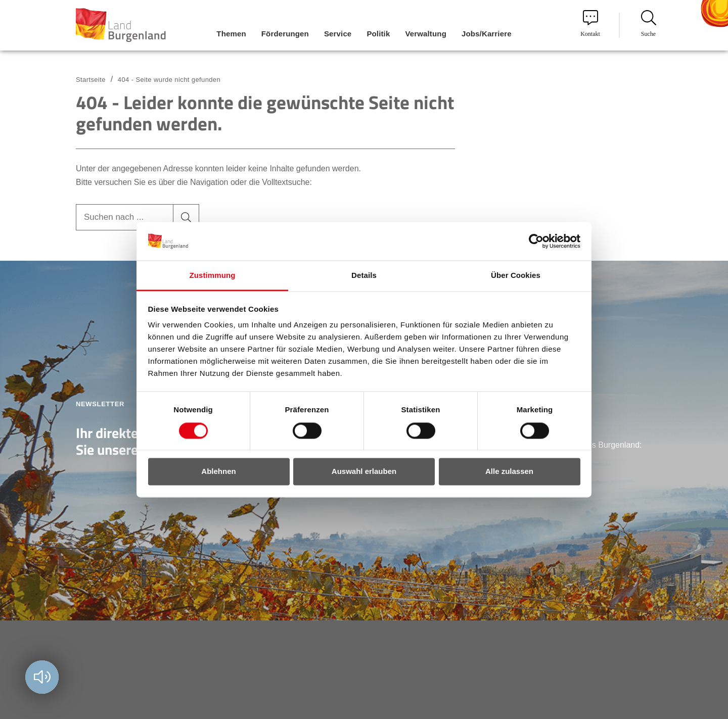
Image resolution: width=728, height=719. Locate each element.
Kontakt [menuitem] (590, 24)
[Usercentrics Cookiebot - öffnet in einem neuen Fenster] (536, 241)
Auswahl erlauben (364, 472)
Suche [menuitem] (649, 24)
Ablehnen (218, 472)
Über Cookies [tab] (516, 276)
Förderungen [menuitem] (285, 34)
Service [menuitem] (338, 34)
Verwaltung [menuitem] (426, 34)
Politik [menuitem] (378, 34)
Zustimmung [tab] (213, 276)
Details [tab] (364, 276)
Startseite (91, 80)
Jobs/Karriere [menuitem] (487, 34)
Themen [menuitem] (231, 34)
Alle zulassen (509, 472)
